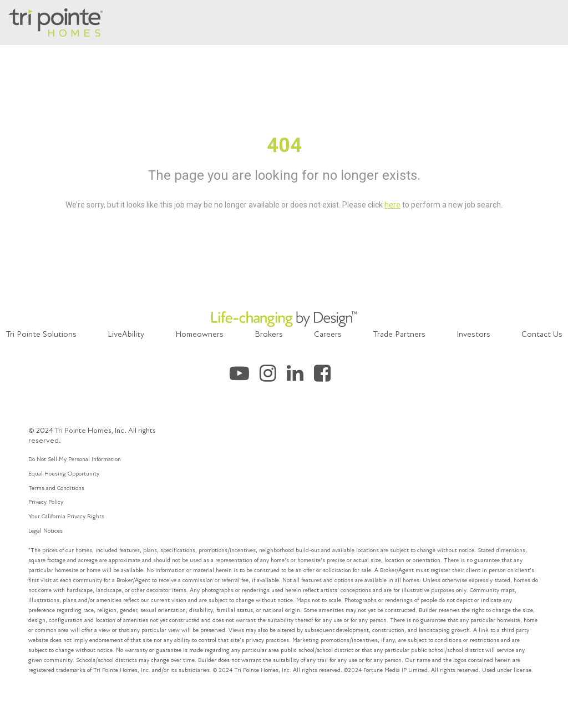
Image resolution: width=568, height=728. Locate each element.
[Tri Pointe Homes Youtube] (245, 377)
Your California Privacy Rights (66, 516)
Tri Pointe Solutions (41, 334)
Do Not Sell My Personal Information (75, 459)
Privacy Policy (46, 502)
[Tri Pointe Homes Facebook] (326, 377)
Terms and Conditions (56, 488)
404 (284, 145)
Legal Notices (45, 531)
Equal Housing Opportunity (64, 474)
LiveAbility (126, 334)
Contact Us (542, 334)
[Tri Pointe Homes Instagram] (273, 377)
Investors (473, 334)
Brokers (269, 334)
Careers (328, 334)
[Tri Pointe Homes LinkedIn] (300, 377)
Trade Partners (399, 334)
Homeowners (199, 334)
